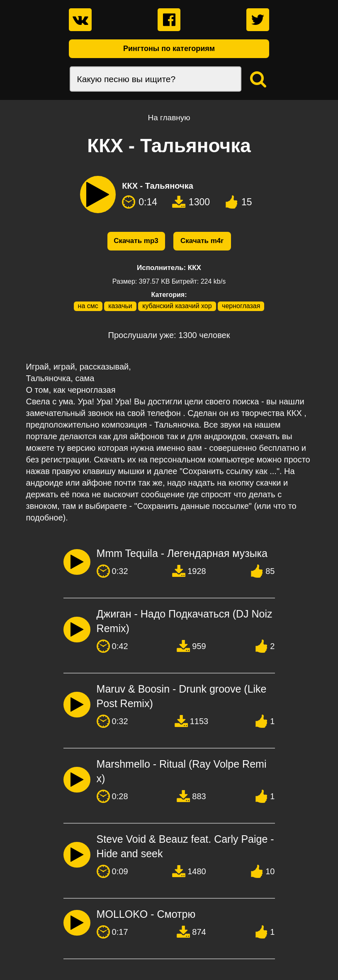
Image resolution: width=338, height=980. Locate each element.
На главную (169, 118)
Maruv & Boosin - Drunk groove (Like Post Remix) (182, 696)
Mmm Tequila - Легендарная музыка (182, 553)
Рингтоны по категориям (169, 49)
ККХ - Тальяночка (158, 186)
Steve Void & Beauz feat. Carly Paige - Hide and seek (185, 846)
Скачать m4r (202, 241)
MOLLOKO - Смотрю (146, 914)
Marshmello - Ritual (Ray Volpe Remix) (182, 771)
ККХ (195, 268)
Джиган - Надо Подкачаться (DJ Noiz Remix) (185, 621)
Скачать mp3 (136, 241)
